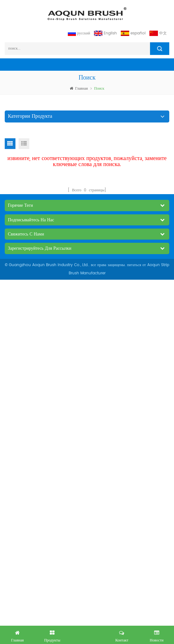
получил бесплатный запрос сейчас (87, 634)
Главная (79, 89)
